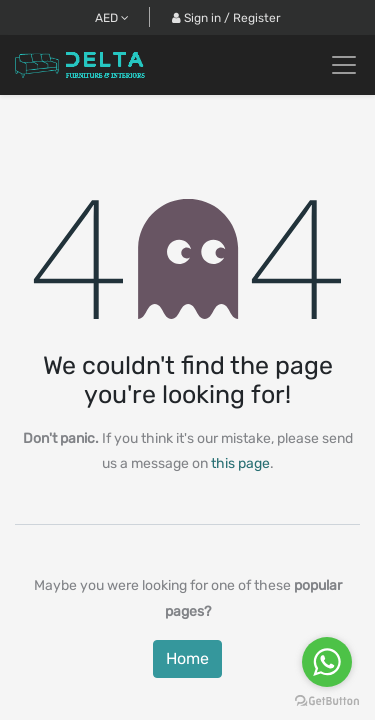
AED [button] (112, 18)
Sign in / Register (226, 18)
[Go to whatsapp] (327, 662)
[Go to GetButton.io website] (327, 700)
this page (240, 463)
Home (187, 658)
